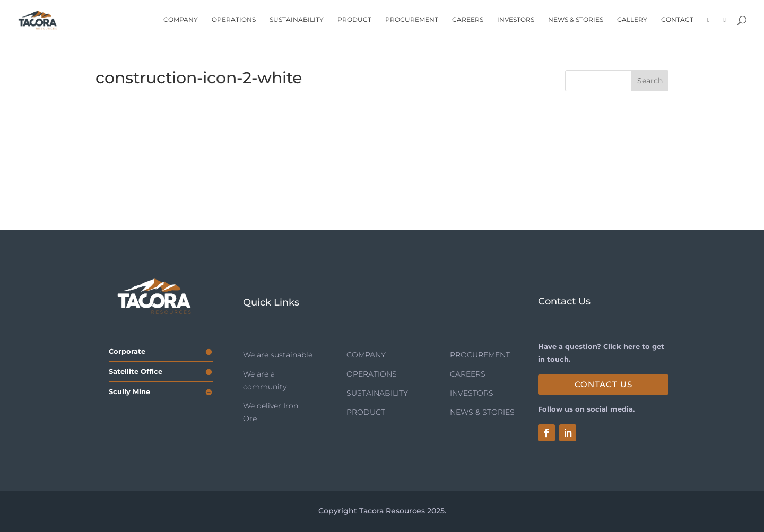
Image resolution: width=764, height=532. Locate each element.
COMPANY (181, 20)
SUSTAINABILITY (297, 20)
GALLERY (632, 20)
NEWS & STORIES (576, 20)
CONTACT (677, 20)
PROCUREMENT (412, 20)
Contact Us (604, 384)
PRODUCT (354, 20)
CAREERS (468, 20)
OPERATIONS (234, 20)
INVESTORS (516, 20)
